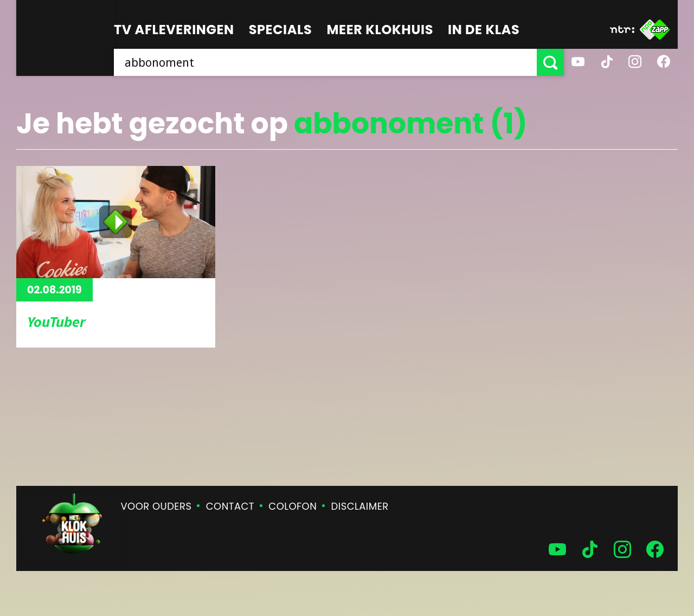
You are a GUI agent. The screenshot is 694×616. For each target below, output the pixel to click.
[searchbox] (325, 62)
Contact (230, 506)
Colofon (293, 506)
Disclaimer (360, 506)
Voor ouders (156, 506)
